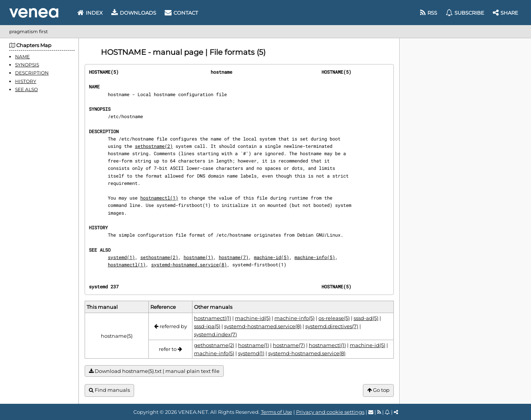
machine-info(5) (315, 257)
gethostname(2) (214, 345)
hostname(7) (234, 257)
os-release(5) (334, 318)
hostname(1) (198, 257)
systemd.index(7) (215, 334)
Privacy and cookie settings (330, 412)
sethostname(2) (154, 146)
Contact (181, 13)
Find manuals (109, 390)
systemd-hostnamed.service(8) (189, 264)
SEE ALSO (26, 89)
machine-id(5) (271, 257)
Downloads (134, 13)
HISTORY (26, 81)
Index (90, 13)
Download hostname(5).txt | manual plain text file (154, 371)
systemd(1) (121, 257)
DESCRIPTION (32, 73)
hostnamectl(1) (159, 198)
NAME (22, 57)
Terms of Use (277, 412)
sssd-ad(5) (366, 318)
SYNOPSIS (27, 65)
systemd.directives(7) (332, 326)
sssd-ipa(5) (207, 326)
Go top (378, 390)
